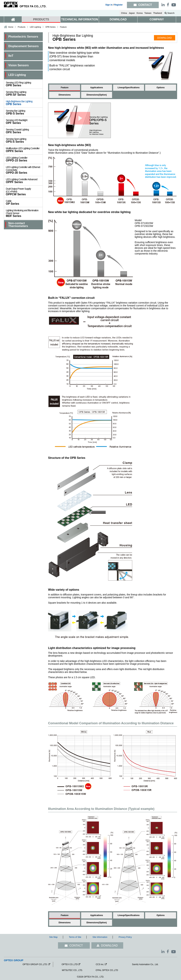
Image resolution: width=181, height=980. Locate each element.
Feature (65, 88)
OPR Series (24, 84)
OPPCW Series (24, 192)
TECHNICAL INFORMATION (80, 19)
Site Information (100, 937)
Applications (97, 88)
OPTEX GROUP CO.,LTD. (35, 964)
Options (161, 88)
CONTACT (76, 946)
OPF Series (24, 122)
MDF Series (24, 213)
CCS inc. (100, 964)
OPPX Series (24, 150)
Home (11, 27)
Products (21, 27)
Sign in (109, 5)
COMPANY (157, 19)
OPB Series (24, 103)
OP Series (24, 202)
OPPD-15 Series (24, 159)
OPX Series (24, 131)
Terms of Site (75, 937)
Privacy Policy (125, 937)
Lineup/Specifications (129, 88)
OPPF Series (24, 181)
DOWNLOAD (118, 19)
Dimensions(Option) (97, 95)
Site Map (53, 937)
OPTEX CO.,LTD (69, 964)
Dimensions (65, 95)
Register (118, 5)
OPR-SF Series (24, 93)
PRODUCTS (41, 19)
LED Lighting (35, 27)
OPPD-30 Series (24, 170)
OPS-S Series (24, 140)
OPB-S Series (24, 112)
